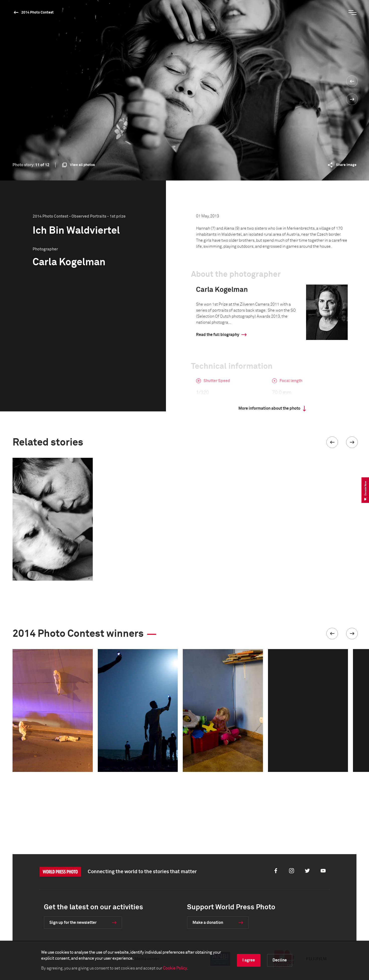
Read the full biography (218, 335)
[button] (332, 442)
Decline (280, 960)
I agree (249, 960)
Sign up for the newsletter (73, 923)
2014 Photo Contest (37, 13)
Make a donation (208, 923)
